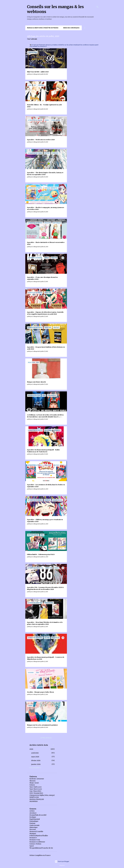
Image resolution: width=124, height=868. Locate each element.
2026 (31, 749)
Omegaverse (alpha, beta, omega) (42, 795)
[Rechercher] (98, 7)
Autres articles (46, 738)
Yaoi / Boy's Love (36, 789)
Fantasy (32, 823)
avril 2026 (35, 753)
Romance (33, 838)
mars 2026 (35, 757)
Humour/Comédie (36, 831)
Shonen (32, 781)
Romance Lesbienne (37, 842)
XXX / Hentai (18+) (36, 793)
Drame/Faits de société (38, 815)
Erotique (33, 817)
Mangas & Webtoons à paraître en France (43, 28)
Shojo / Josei (34, 783)
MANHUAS (34, 801)
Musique (33, 834)
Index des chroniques (71, 28)
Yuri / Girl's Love (36, 787)
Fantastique (34, 821)
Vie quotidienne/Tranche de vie (41, 848)
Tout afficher (32, 39)
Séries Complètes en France (40, 855)
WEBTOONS (34, 797)
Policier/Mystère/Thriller (39, 836)
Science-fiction (35, 844)
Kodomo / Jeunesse (37, 779)
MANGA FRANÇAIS (37, 799)
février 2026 (36, 761)
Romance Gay (35, 840)
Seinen (32, 785)
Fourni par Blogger (62, 861)
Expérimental (35, 819)
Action (32, 811)
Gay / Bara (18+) (35, 791)
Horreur (33, 829)
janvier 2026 (36, 764)
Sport (32, 846)
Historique (34, 827)
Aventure (33, 813)
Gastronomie (34, 825)
